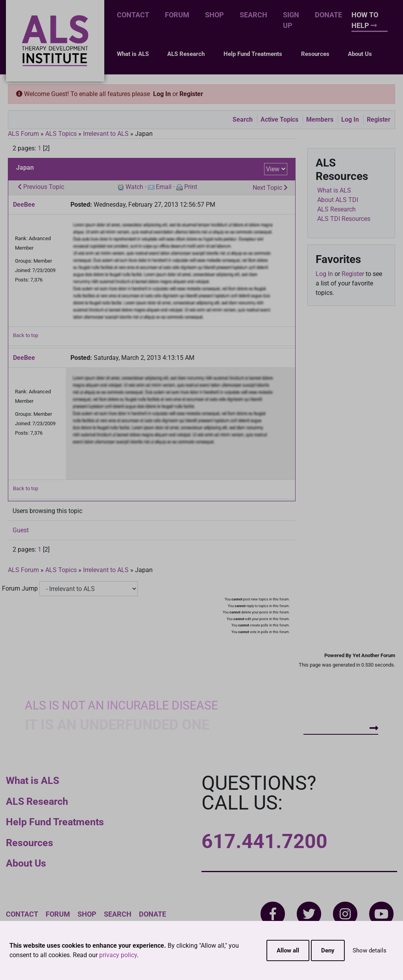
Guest (21, 530)
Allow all (288, 950)
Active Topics (279, 119)
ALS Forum (24, 134)
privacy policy (118, 955)
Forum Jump (20, 588)
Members (320, 119)
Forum (177, 15)
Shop (214, 15)
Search (253, 15)
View (273, 169)
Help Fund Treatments (253, 54)
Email (164, 187)
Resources (315, 54)
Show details (370, 950)
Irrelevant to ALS (106, 134)
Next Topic (270, 188)
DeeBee (24, 205)
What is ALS (133, 54)
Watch (134, 187)
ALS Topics (61, 134)
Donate (328, 15)
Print (191, 187)
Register (191, 94)
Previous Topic (41, 187)
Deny (328, 950)
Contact (133, 15)
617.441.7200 (264, 841)
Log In (162, 94)
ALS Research (186, 54)
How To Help (365, 20)
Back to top (26, 335)
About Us (360, 54)
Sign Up (291, 20)
